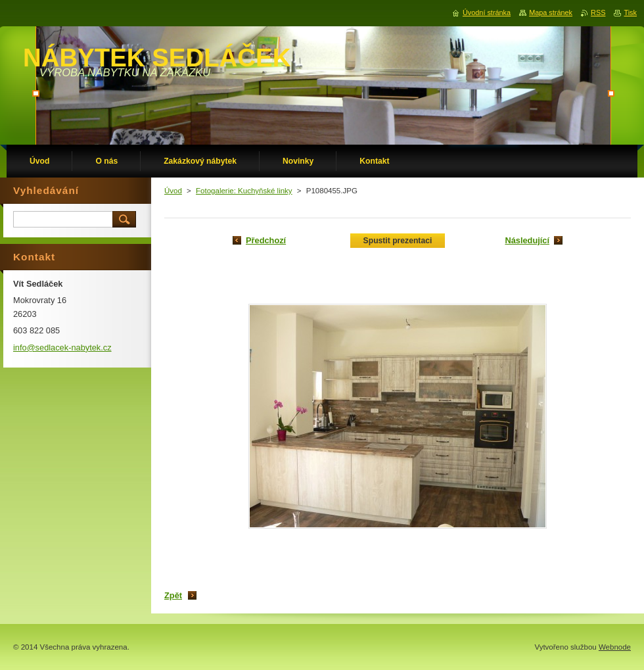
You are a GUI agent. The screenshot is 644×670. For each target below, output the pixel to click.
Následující (527, 240)
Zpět (173, 595)
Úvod (173, 191)
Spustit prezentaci (398, 241)
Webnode (615, 647)
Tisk (630, 12)
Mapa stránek (551, 12)
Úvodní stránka (487, 12)
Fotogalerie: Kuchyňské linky (244, 191)
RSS (598, 12)
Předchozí (266, 240)
